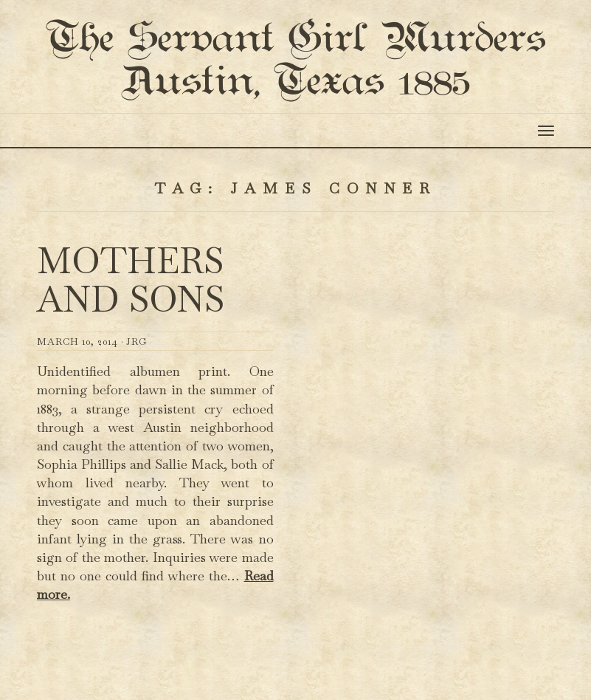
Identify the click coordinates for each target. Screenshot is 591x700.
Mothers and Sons (131, 347)
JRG (136, 408)
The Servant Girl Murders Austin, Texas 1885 (295, 95)
